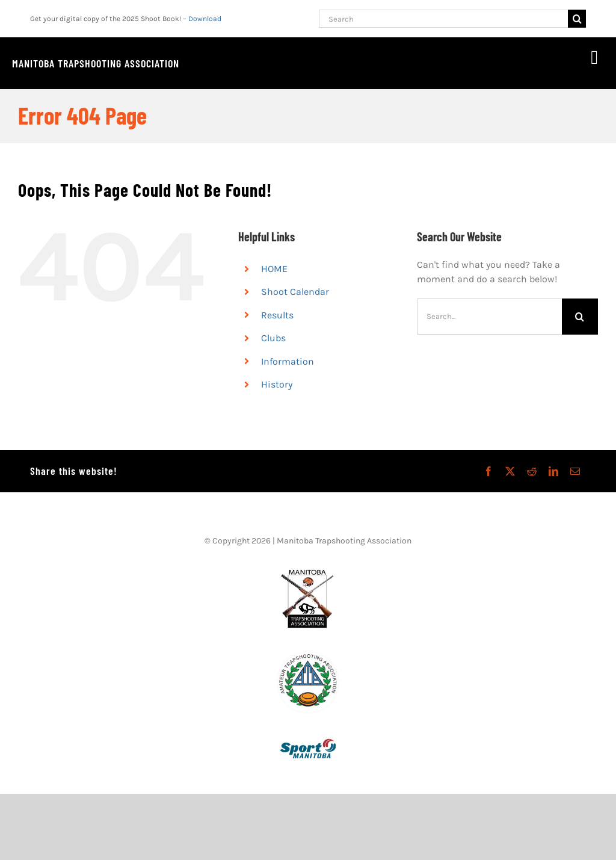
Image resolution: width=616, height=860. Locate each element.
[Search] (443, 19)
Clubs (273, 338)
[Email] (575, 471)
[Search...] (489, 317)
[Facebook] (488, 471)
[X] (510, 471)
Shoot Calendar (295, 292)
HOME (274, 269)
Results (277, 315)
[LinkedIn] (553, 471)
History (277, 384)
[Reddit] (532, 471)
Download (205, 19)
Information (288, 361)
